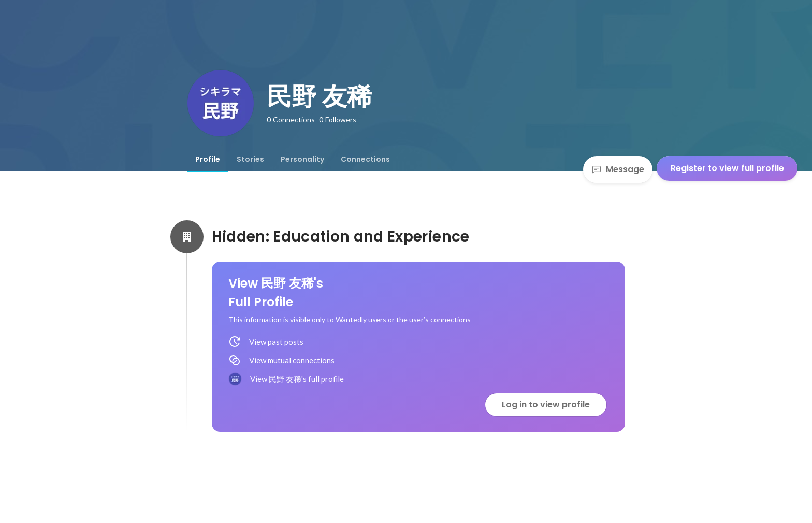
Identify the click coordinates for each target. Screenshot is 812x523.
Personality (302, 159)
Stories (250, 159)
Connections (365, 159)
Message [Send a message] (618, 169)
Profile (208, 159)
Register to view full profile (727, 168)
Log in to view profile (546, 405)
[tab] (208, 159)
